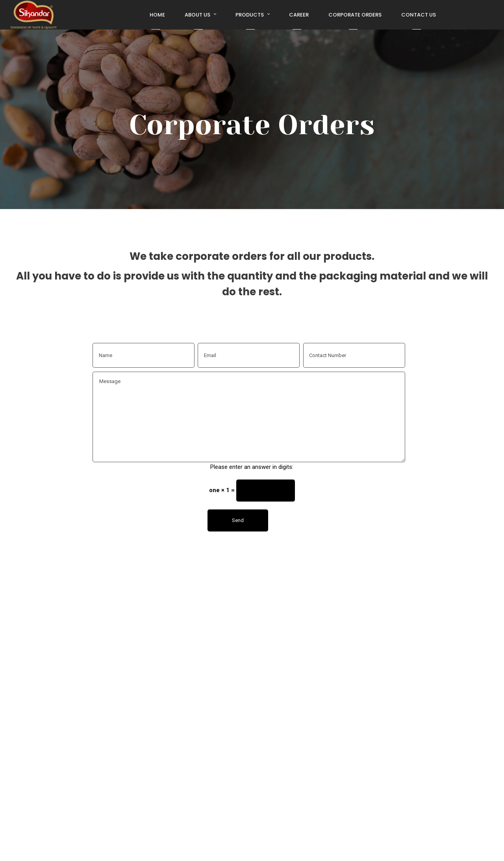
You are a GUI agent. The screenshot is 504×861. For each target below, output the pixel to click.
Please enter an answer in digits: (252, 467)
